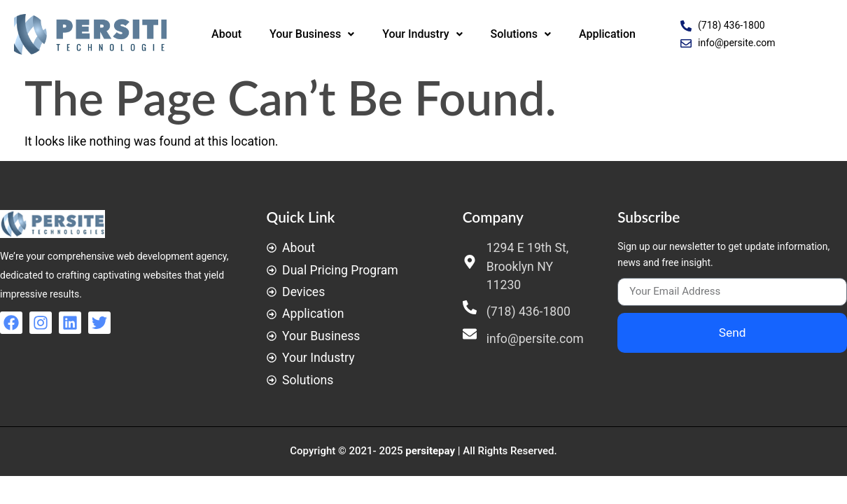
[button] (312, 34)
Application (607, 34)
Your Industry (422, 34)
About (226, 34)
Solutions (521, 34)
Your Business (312, 34)
